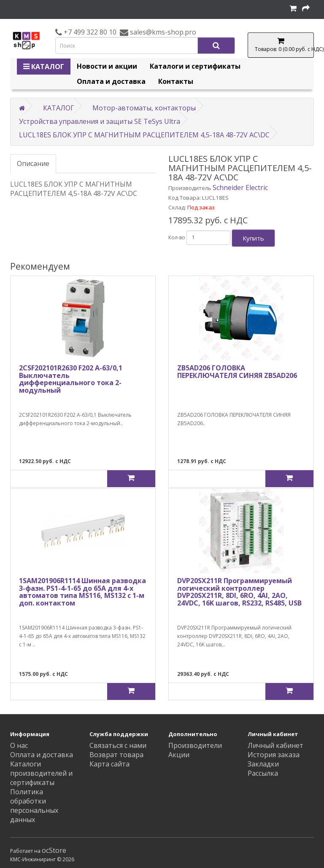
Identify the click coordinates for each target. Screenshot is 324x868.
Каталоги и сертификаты (195, 66)
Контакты (176, 81)
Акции (179, 755)
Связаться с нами (118, 745)
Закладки (263, 764)
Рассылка (263, 773)
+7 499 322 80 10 (89, 32)
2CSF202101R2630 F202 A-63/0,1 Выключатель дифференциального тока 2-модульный (71, 379)
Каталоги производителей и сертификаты (41, 773)
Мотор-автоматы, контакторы (144, 108)
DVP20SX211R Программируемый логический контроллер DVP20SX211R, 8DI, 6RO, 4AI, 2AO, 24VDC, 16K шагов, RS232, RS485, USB (239, 592)
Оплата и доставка (111, 81)
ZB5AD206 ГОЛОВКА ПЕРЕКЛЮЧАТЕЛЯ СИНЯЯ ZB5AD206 (237, 372)
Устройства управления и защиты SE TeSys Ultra (100, 121)
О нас (19, 745)
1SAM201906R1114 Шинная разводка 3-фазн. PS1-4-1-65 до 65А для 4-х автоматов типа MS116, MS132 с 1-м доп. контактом (82, 592)
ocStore (54, 850)
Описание (33, 163)
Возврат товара (116, 755)
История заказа (274, 755)
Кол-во (177, 237)
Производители (195, 745)
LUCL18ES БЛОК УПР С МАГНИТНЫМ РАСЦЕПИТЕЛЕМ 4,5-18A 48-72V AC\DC (144, 135)
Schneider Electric (240, 188)
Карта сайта (109, 764)
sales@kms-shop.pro (162, 32)
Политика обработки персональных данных (34, 806)
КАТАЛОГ (44, 67)
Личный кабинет (275, 745)
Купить (253, 238)
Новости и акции (107, 66)
